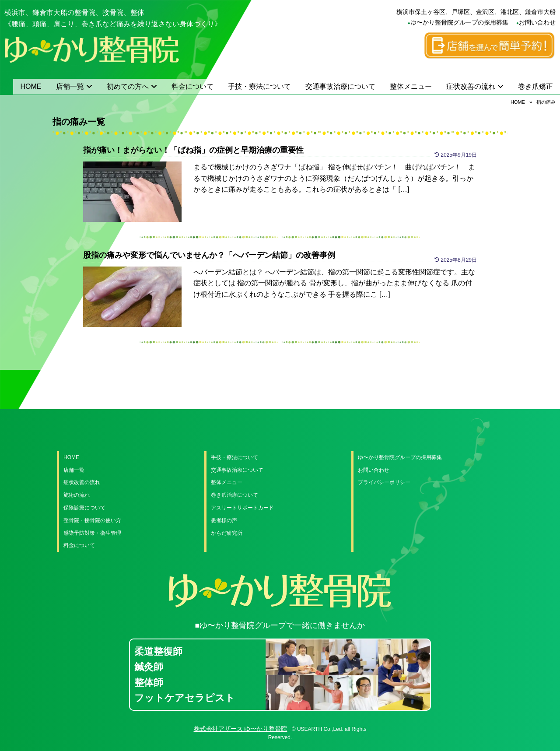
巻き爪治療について (234, 495)
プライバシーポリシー (384, 482)
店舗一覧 (70, 86)
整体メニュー (411, 86)
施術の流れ (77, 495)
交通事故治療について (340, 86)
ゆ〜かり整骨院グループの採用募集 (459, 22)
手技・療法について (259, 86)
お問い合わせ (537, 22)
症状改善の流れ (471, 86)
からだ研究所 (227, 533)
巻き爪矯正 (535, 86)
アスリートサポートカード (242, 508)
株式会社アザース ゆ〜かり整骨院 (241, 729)
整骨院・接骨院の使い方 (92, 520)
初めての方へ (128, 86)
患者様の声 (224, 520)
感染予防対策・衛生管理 (92, 533)
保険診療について (84, 508)
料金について (192, 86)
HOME (31, 86)
